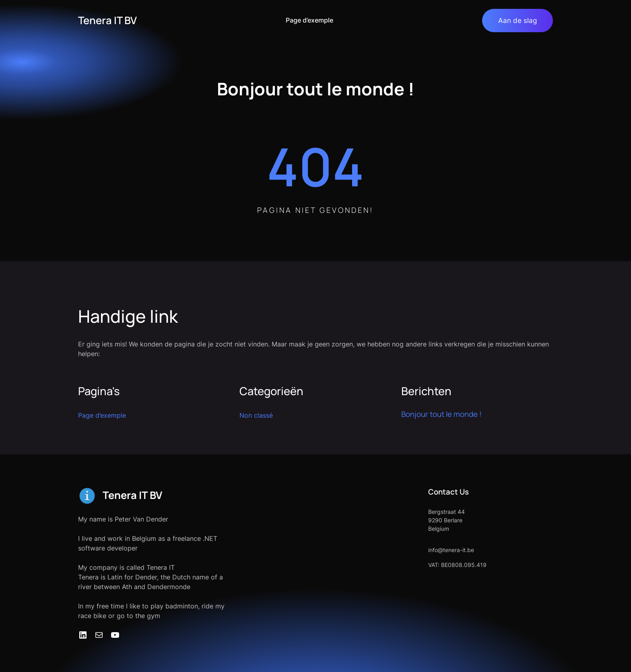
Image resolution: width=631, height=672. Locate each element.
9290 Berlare (445, 520)
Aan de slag (518, 20)
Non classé (256, 415)
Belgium (439, 529)
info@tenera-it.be (451, 550)
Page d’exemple (309, 20)
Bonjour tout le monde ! (441, 414)
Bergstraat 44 (446, 512)
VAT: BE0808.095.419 (457, 565)
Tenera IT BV (107, 20)
